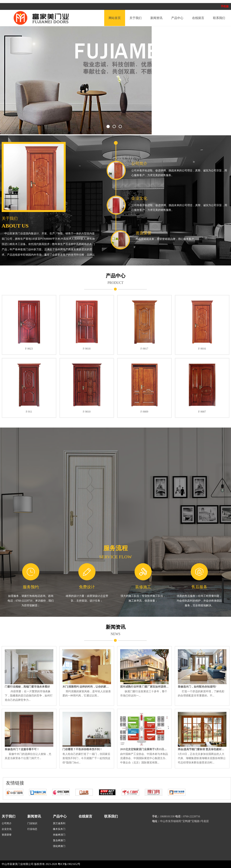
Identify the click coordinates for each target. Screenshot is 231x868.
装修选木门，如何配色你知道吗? (197, 687)
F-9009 (144, 412)
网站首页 (115, 18)
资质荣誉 (188, 233)
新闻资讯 (156, 18)
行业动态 (32, 829)
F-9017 (144, 349)
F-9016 (202, 349)
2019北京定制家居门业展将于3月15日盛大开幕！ (144, 749)
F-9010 (87, 412)
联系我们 (219, 18)
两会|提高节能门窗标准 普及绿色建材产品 (202, 749)
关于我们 (136, 18)
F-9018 (87, 349)
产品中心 (177, 18)
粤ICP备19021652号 (69, 864)
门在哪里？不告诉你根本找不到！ (82, 749)
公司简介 (144, 164)
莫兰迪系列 (59, 823)
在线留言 (198, 18)
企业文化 (158, 198)
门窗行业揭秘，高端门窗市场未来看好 (27, 687)
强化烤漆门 (59, 846)
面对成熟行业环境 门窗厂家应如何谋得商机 (144, 687)
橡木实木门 (59, 829)
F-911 (29, 412)
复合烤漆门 (59, 840)
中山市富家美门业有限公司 (18, 864)
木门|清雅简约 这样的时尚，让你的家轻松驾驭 (87, 687)
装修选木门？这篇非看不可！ (22, 749)
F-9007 (202, 412)
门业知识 (32, 823)
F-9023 (29, 349)
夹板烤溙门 (59, 835)
